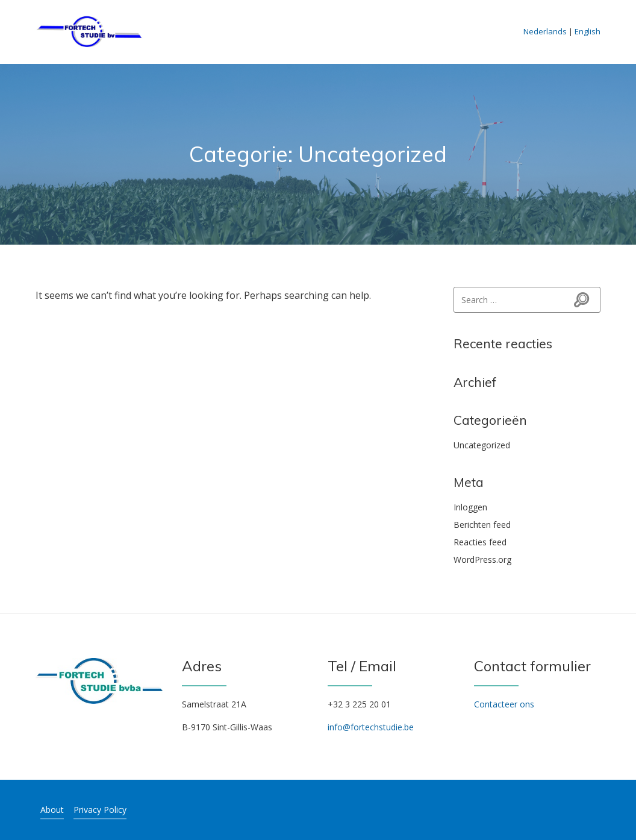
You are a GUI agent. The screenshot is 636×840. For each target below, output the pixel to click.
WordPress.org (482, 559)
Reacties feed (480, 542)
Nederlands (545, 31)
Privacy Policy (100, 810)
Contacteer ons (504, 704)
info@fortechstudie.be (371, 727)
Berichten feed (482, 525)
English (588, 31)
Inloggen (470, 507)
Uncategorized (482, 445)
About (52, 810)
